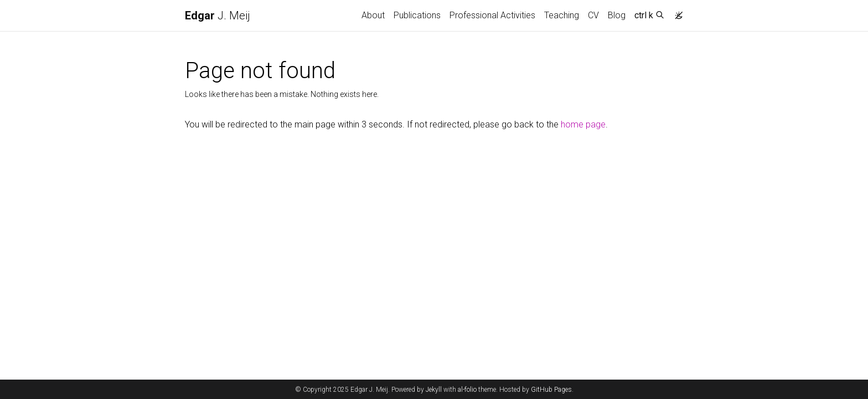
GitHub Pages (551, 390)
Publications (417, 15)
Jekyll (434, 390)
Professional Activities (492, 15)
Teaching (562, 15)
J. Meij (218, 16)
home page (583, 124)
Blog (617, 15)
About (373, 15)
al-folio (467, 390)
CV (593, 15)
